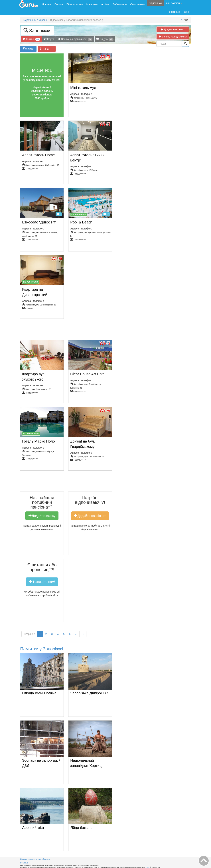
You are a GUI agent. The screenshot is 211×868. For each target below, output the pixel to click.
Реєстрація (174, 12)
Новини (46, 4)
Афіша (105, 4)
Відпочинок (155, 3)
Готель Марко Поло (38, 441)
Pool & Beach (81, 222)
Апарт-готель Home (38, 155)
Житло (31, 39)
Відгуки (105, 39)
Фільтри (28, 49)
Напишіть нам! (42, 582)
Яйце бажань (81, 828)
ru (182, 20)
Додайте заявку (42, 516)
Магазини (92, 4)
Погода (59, 4)
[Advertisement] (86, 331)
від (79, 215)
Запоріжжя (37, 30)
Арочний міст (33, 828)
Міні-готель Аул (83, 88)
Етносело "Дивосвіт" (39, 222)
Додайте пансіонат (90, 516)
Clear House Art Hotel (88, 374)
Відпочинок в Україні (35, 20)
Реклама (24, 863)
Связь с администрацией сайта (35, 859)
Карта (49, 39)
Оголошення (138, 4)
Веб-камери (120, 4)
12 (106, 214)
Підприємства (75, 4)
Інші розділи (174, 3)
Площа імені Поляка (39, 693)
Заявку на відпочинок (174, 36)
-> (83, 634)
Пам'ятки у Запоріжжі (41, 649)
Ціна (44, 49)
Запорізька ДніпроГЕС (89, 693)
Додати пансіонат (173, 29)
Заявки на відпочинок (75, 39)
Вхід (187, 12)
